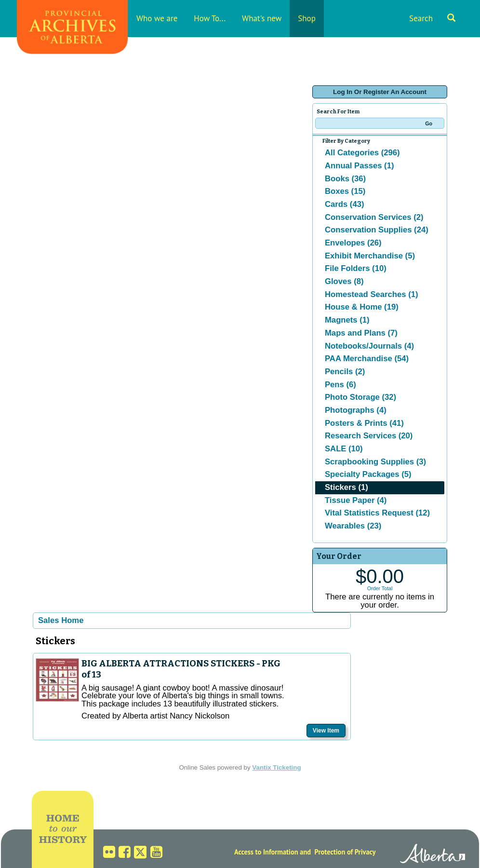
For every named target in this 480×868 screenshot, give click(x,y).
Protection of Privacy (345, 852)
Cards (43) (344, 204)
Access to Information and (273, 852)
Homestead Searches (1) (371, 294)
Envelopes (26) (353, 243)
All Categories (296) (362, 153)
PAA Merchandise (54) (367, 359)
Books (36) (345, 179)
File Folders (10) (356, 268)
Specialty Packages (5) (368, 474)
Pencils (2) (345, 372)
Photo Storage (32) (360, 397)
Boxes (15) (345, 191)
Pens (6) (340, 385)
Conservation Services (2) (374, 217)
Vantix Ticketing (276, 767)
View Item (326, 731)
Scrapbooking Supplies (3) (375, 462)
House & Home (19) (362, 307)
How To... (210, 18)
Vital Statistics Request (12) (377, 513)
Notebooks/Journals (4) (369, 346)
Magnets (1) (347, 320)
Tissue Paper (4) (356, 500)
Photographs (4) (356, 410)
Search (432, 18)
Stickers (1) (347, 487)
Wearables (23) (353, 526)
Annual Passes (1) (359, 166)
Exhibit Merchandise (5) (370, 256)
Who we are (157, 18)
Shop (307, 18)
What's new (262, 18)
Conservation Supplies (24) (377, 230)
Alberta (433, 855)
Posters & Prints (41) (364, 423)
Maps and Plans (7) (361, 333)
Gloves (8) (344, 281)
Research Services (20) (369, 436)
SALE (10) (344, 449)
